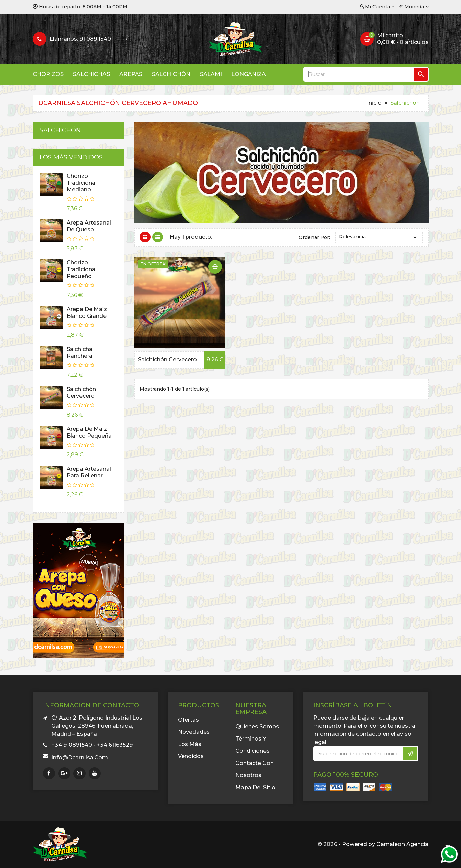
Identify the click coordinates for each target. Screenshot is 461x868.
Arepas (131, 74)
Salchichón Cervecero (81, 392)
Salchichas (91, 74)
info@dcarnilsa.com (80, 758)
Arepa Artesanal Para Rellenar (89, 472)
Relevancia (379, 237)
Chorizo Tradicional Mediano (82, 183)
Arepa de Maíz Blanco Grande (87, 313)
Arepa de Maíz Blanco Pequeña (89, 432)
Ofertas (188, 720)
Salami (211, 74)
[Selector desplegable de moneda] (414, 7)
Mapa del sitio (255, 787)
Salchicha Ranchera (79, 353)
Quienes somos (257, 726)
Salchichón (171, 74)
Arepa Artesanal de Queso (89, 226)
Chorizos (48, 74)
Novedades (194, 732)
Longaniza (249, 74)
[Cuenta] (377, 7)
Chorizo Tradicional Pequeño (82, 269)
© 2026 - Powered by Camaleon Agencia (373, 844)
